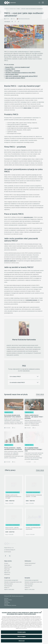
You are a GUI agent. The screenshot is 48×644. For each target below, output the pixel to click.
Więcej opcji (22, 641)
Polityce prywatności (23, 628)
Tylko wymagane (21, 636)
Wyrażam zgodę (22, 632)
